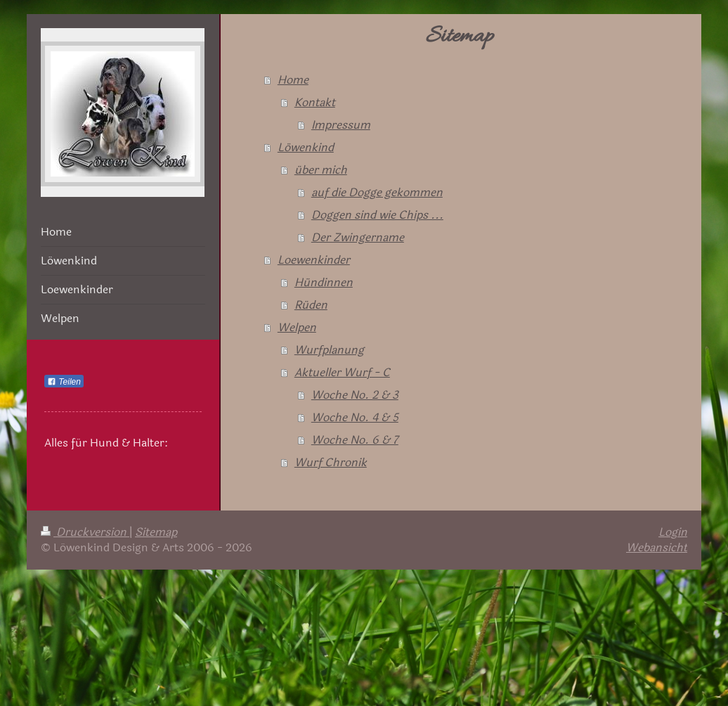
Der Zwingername (358, 237)
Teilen (64, 382)
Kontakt (315, 102)
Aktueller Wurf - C (342, 372)
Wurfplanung (329, 350)
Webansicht (657, 547)
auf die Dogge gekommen (377, 192)
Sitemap (156, 532)
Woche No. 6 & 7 (355, 440)
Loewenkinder (314, 260)
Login (673, 532)
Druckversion (85, 532)
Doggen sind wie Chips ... (377, 215)
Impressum (341, 125)
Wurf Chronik (331, 462)
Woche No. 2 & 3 (355, 395)
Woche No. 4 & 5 (355, 417)
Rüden (311, 305)
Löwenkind (306, 147)
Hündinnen (324, 282)
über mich (321, 170)
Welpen (297, 327)
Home (293, 80)
